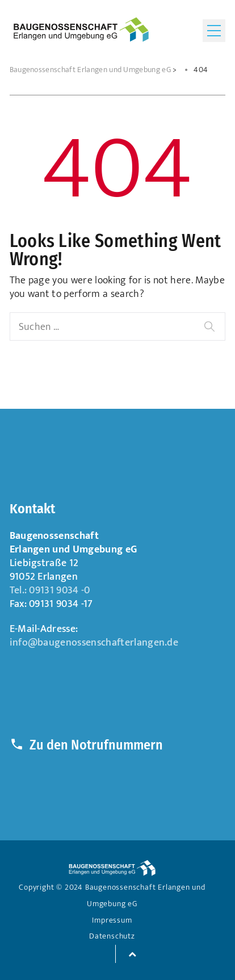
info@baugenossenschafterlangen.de (94, 642)
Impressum (112, 920)
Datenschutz (112, 936)
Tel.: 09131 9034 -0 (50, 590)
